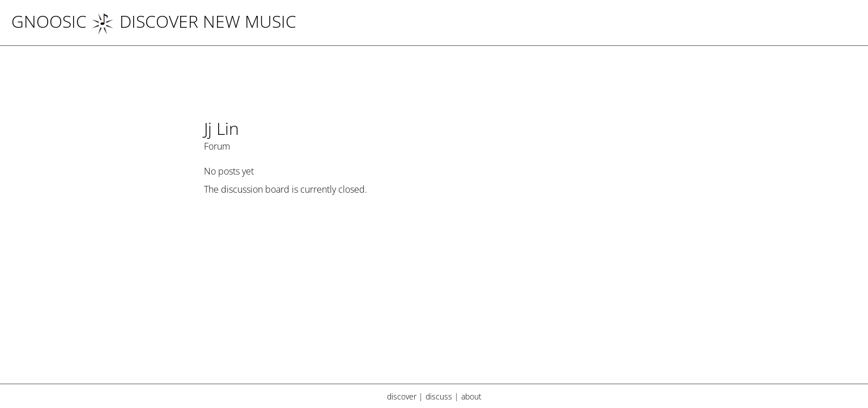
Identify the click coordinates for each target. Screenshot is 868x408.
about (471, 396)
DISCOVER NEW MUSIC (194, 21)
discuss (439, 396)
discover (402, 396)
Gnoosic (49, 21)
